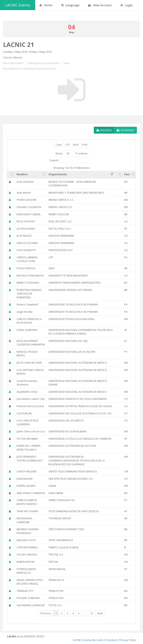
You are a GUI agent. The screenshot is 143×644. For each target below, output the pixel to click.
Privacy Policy (128, 640)
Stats (67, 63)
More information (13, 63)
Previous (46, 613)
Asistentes (125, 130)
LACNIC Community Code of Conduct (95, 640)
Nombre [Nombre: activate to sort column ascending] (22, 174)
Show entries (71, 153)
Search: (71, 160)
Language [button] (70, 5)
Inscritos (104, 130)
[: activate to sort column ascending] (11, 174)
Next (100, 613)
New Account (100, 5)
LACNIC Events (18, 5)
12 (92, 613)
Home (46, 5)
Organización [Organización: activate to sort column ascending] (58, 174)
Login (127, 5)
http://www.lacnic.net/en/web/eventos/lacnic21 (30, 69)
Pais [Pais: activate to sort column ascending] (127, 174)
